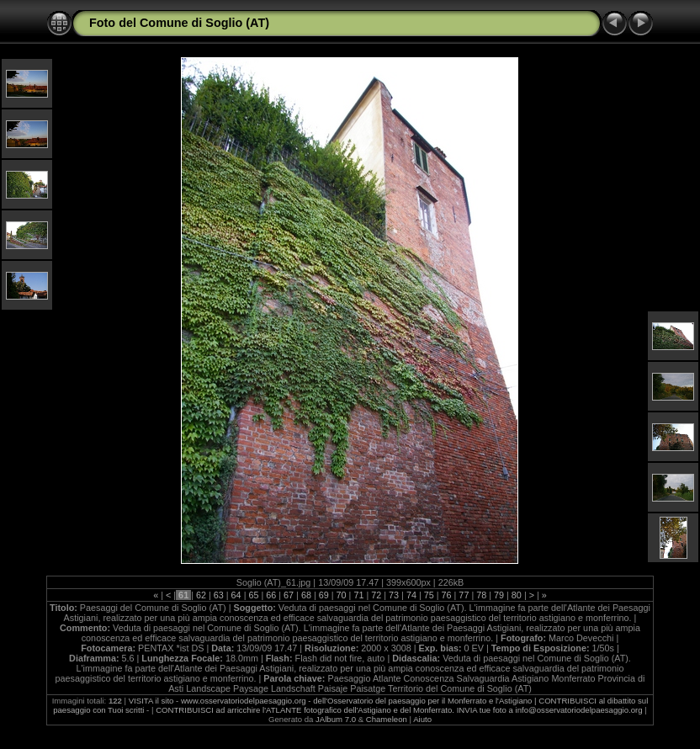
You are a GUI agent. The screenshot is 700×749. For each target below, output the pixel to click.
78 (481, 595)
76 (447, 595)
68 (306, 595)
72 (376, 595)
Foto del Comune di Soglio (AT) (179, 23)
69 (324, 595)
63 (219, 595)
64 (236, 595)
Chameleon (387, 719)
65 (253, 595)
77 (464, 595)
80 (517, 595)
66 (271, 595)
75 (429, 595)
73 (394, 595)
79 (499, 595)
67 (289, 595)
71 (358, 595)
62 (201, 595)
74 (411, 595)
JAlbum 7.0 (336, 719)
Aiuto (422, 719)
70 (342, 595)
